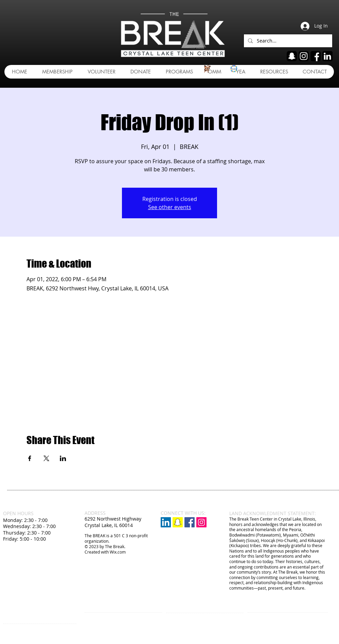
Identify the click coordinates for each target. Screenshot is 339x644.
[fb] (316, 56)
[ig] (304, 56)
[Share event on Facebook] (30, 458)
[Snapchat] (178, 522)
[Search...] (287, 41)
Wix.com (118, 552)
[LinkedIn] (166, 522)
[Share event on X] (46, 458)
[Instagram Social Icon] (201, 522)
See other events (170, 207)
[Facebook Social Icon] (190, 522)
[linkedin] (327, 56)
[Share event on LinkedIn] (63, 458)
